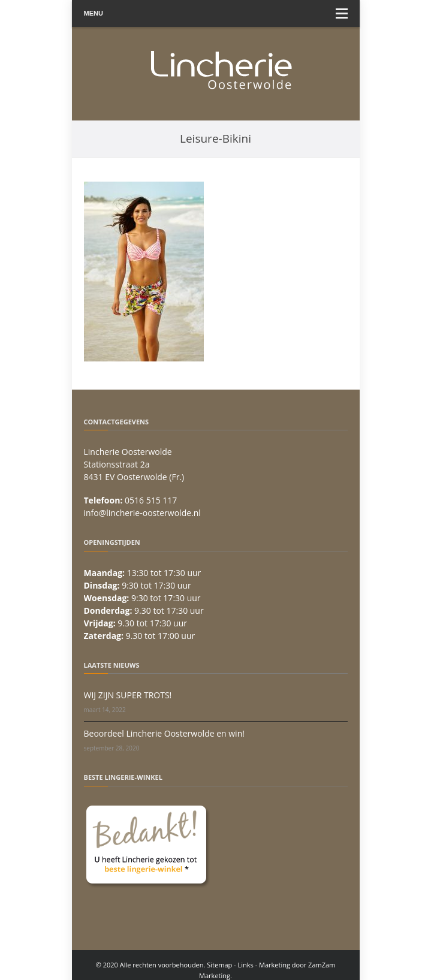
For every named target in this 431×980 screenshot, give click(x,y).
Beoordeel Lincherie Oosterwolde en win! (164, 733)
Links (246, 965)
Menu (216, 13)
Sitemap (219, 965)
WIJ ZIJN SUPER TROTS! (128, 695)
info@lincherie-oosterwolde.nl (142, 513)
